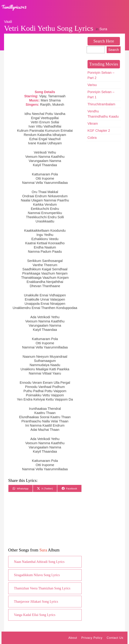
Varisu (92, 85)
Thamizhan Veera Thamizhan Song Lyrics (42, 588)
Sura (103, 29)
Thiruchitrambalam (101, 104)
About (73, 638)
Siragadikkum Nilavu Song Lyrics (37, 575)
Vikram (93, 123)
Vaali (8, 22)
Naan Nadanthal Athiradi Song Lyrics (39, 562)
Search (114, 50)
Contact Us (115, 638)
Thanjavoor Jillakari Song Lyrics (36, 601)
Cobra (92, 138)
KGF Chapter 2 (99, 131)
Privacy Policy (92, 638)
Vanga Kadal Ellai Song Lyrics (35, 615)
